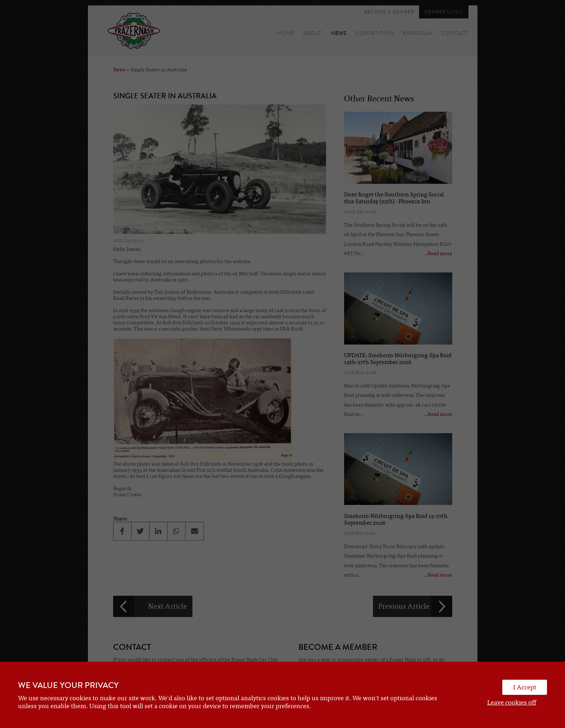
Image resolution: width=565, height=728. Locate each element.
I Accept (525, 687)
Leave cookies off (512, 702)
